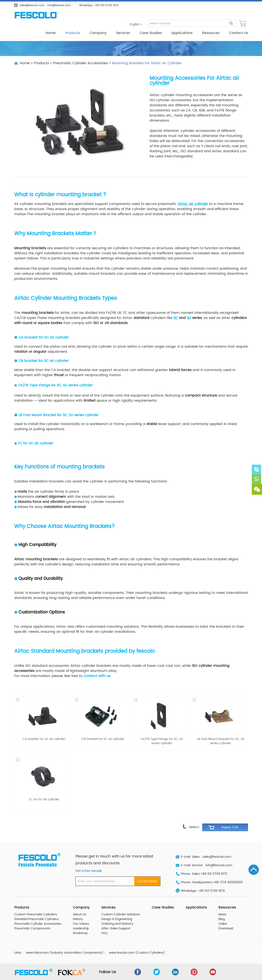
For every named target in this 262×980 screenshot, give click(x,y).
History (78, 910)
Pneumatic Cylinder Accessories (80, 63)
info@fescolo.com (59, 5)
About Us (79, 905)
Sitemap (241, 976)
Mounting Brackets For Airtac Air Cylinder (147, 63)
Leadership (81, 919)
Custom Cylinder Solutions (121, 905)
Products (73, 33)
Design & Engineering (117, 910)
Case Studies (151, 33)
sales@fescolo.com (32, 5)
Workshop (80, 924)
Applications (182, 33)
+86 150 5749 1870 (106, 5)
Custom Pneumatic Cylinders (36, 905)
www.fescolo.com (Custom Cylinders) (137, 943)
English (135, 24)
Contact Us (239, 33)
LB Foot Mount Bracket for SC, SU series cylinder (59, 405)
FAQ (104, 924)
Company (98, 33)
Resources (211, 33)
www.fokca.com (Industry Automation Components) (65, 943)
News (222, 905)
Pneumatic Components (32, 919)
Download (226, 919)
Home (51, 33)
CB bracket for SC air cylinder (44, 351)
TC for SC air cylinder (35, 434)
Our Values (81, 914)
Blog (222, 910)
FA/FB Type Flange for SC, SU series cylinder (162, 732)
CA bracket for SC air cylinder (44, 328)
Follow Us (109, 963)
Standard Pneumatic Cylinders (36, 910)
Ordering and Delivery (117, 914)
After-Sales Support (116, 919)
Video (223, 914)
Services (123, 33)
